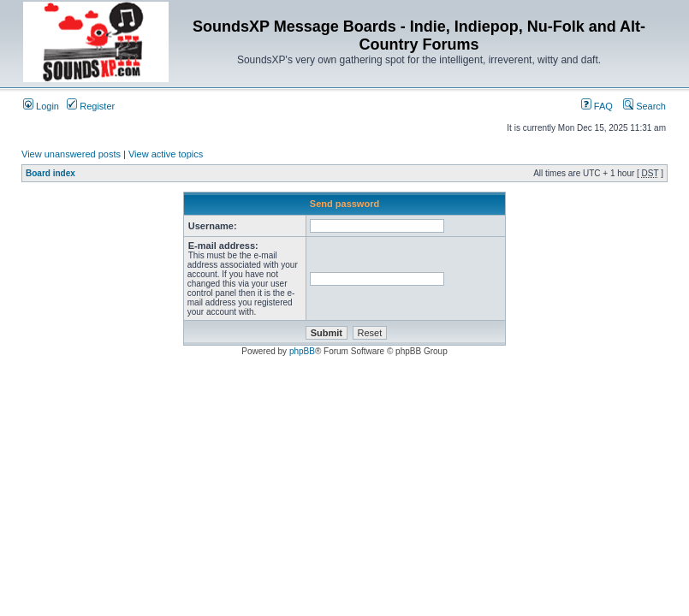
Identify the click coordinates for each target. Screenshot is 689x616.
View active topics (166, 154)
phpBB (302, 351)
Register (91, 106)
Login (41, 106)
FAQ (597, 106)
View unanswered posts (71, 154)
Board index (50, 173)
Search (644, 106)
